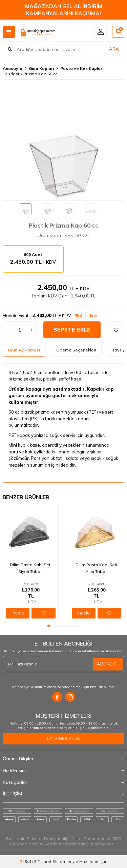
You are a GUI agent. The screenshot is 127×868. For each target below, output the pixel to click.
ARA (114, 49)
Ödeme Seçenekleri (76, 350)
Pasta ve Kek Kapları (82, 68)
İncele (18, 613)
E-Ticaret (43, 861)
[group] (63, 140)
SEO (117, 838)
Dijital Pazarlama (89, 838)
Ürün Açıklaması (24, 350)
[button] (49, 626)
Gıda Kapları (41, 68)
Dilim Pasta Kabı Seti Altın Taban (96, 568)
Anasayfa (13, 68)
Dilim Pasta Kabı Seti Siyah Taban (31, 568)
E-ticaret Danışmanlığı (48, 838)
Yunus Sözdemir (48, 844)
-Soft (27, 861)
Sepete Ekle (72, 330)
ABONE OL (108, 664)
